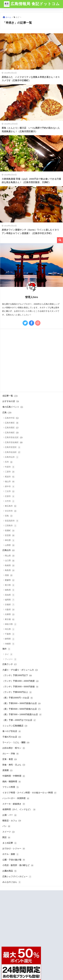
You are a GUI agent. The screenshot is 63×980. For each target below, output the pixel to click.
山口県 (10, 561)
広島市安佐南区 (14, 443)
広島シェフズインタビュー (17, 877)
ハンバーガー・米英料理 (16, 798)
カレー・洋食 (11, 754)
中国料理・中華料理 (14, 776)
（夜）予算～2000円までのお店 (19, 720)
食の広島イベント (13, 407)
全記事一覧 (10, 396)
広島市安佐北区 (14, 438)
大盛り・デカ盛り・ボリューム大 (20, 670)
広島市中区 (12, 418)
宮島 (9, 516)
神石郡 (10, 540)
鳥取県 (10, 570)
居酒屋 (8, 771)
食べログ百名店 (12, 731)
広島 (7, 413)
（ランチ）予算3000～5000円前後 (21, 687)
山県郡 (10, 545)
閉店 (6, 838)
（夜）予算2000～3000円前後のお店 (22, 704)
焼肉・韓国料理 (12, 782)
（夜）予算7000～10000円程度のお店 (22, 715)
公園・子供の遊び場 (14, 860)
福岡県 (10, 600)
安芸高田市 (12, 521)
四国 (9, 575)
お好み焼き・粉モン (14, 748)
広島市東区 (12, 423)
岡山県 (10, 556)
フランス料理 (11, 787)
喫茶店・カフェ (12, 821)
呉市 (9, 462)
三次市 (10, 491)
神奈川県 (11, 624)
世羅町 (10, 531)
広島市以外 (12, 457)
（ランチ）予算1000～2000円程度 (21, 681)
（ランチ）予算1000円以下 (17, 676)
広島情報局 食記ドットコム (32, 4)
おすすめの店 (11, 401)
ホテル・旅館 (11, 854)
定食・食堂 (10, 759)
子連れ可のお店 (12, 737)
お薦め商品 (10, 871)
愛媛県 (10, 580)
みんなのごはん (12, 882)
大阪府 (10, 610)
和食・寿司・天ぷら (14, 765)
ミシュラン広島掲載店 (15, 726)
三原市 (10, 472)
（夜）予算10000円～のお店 (18, 698)
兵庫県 (10, 614)
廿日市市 (11, 511)
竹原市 (10, 467)
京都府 (10, 605)
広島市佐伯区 (13, 452)
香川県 (10, 585)
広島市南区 (12, 433)
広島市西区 (12, 428)
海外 (6, 649)
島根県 (10, 566)
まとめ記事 (10, 843)
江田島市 (11, 526)
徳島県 (10, 590)
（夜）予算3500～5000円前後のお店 (22, 709)
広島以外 (9, 550)
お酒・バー (10, 815)
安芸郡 (10, 536)
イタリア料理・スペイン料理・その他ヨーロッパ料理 (30, 793)
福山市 (10, 482)
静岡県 (10, 639)
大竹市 (10, 501)
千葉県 (10, 634)
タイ (9, 654)
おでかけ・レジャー (14, 849)
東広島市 (11, 506)
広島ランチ (10, 664)
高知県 (10, 595)
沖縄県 (10, 644)
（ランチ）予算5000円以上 (17, 692)
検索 (60, 240)
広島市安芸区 (13, 447)
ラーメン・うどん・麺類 (16, 743)
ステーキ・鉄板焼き (14, 804)
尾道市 (10, 477)
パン (6, 826)
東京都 (10, 619)
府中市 (10, 487)
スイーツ (9, 832)
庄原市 (10, 496)
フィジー (11, 659)
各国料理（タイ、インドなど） (19, 810)
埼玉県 (10, 629)
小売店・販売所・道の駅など (18, 865)
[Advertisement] (31, 360)
